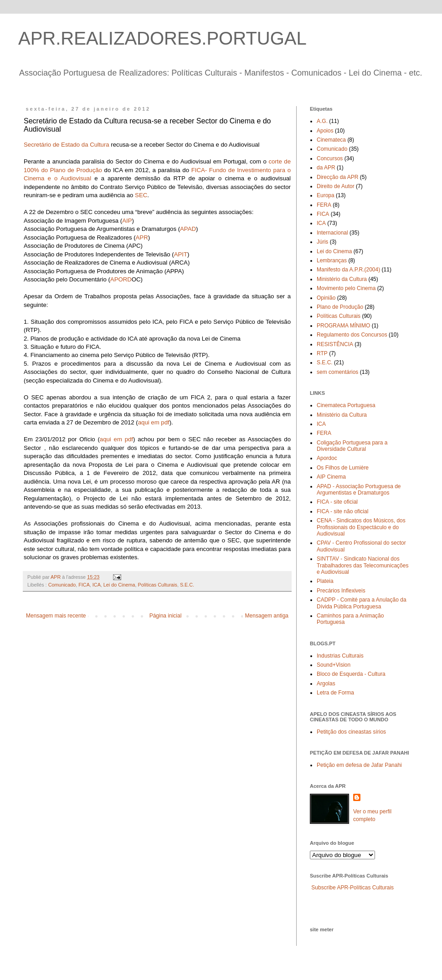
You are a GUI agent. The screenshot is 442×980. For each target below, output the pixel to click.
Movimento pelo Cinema (346, 288)
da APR (326, 168)
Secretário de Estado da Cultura (67, 145)
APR (142, 237)
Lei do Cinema (119, 585)
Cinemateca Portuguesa (346, 405)
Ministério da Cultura (342, 279)
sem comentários (337, 372)
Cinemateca (331, 140)
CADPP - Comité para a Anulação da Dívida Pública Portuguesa (362, 603)
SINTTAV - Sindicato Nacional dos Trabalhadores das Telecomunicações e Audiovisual (362, 565)
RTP (322, 353)
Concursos (330, 158)
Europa (326, 195)
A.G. (322, 121)
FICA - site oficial (337, 502)
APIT (181, 254)
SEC (140, 195)
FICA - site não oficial (342, 511)
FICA (84, 585)
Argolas (326, 684)
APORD (121, 279)
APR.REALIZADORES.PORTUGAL (162, 38)
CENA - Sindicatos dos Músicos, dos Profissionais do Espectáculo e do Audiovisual (361, 527)
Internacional (332, 233)
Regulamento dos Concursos (352, 335)
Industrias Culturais (340, 656)
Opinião (326, 298)
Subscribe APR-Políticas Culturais (352, 888)
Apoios (325, 131)
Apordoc (327, 458)
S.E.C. (187, 585)
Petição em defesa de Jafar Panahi (359, 765)
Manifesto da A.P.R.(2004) (348, 270)
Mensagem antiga (267, 616)
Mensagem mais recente (56, 616)
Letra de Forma (335, 693)
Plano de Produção (340, 307)
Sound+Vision (334, 665)
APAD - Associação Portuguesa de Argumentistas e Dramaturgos (359, 490)
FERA (324, 205)
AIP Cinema (331, 477)
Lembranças (332, 260)
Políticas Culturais (157, 585)
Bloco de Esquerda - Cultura (351, 674)
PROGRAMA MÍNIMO (343, 326)
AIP (127, 221)
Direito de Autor (336, 186)
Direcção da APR (337, 177)
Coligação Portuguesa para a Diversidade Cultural (352, 446)
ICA (97, 585)
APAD (188, 229)
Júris (322, 242)
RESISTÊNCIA (335, 344)
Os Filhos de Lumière (343, 468)
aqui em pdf (154, 422)
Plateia (325, 581)
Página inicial (166, 616)
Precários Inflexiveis (341, 591)
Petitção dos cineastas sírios (351, 732)
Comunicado (62, 585)
